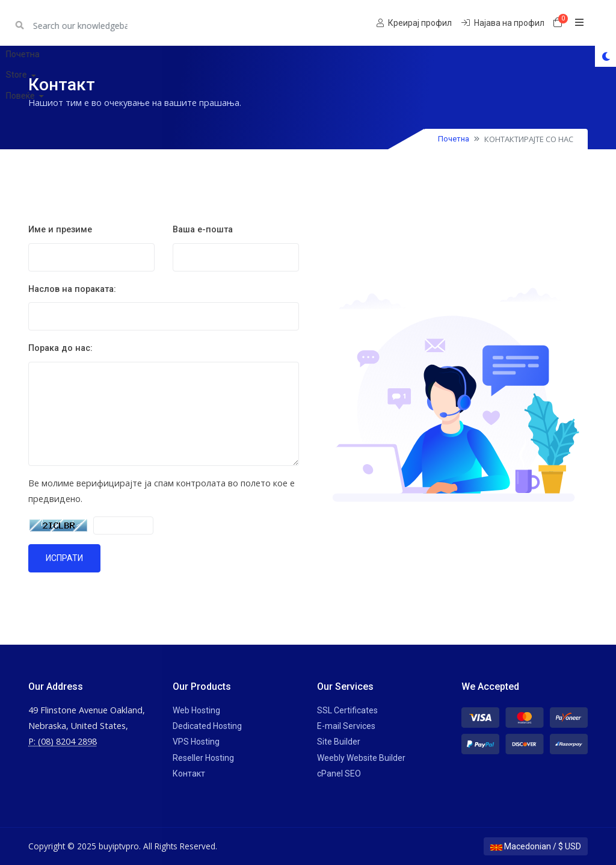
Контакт (189, 774)
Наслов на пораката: (72, 289)
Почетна (454, 139)
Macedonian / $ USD (536, 846)
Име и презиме (60, 230)
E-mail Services (346, 726)
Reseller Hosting (203, 758)
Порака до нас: (60, 348)
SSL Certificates (347, 710)
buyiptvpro (60, 23)
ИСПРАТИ (64, 558)
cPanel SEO (339, 774)
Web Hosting (196, 710)
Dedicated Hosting (207, 726)
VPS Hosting (196, 742)
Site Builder (339, 742)
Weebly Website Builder (361, 758)
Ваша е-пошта (203, 230)
